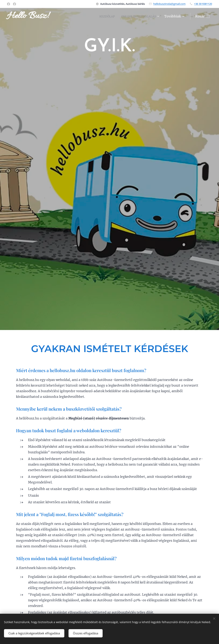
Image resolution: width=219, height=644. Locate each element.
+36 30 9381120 (203, 4)
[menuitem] (102, 16)
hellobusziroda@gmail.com (169, 4)
